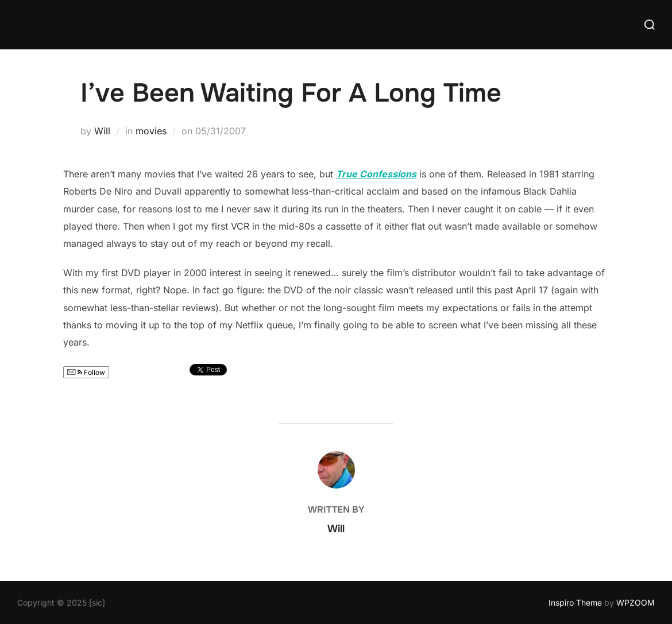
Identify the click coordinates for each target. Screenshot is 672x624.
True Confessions (376, 174)
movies (151, 131)
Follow (86, 372)
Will (102, 131)
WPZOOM (636, 602)
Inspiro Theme (575, 602)
